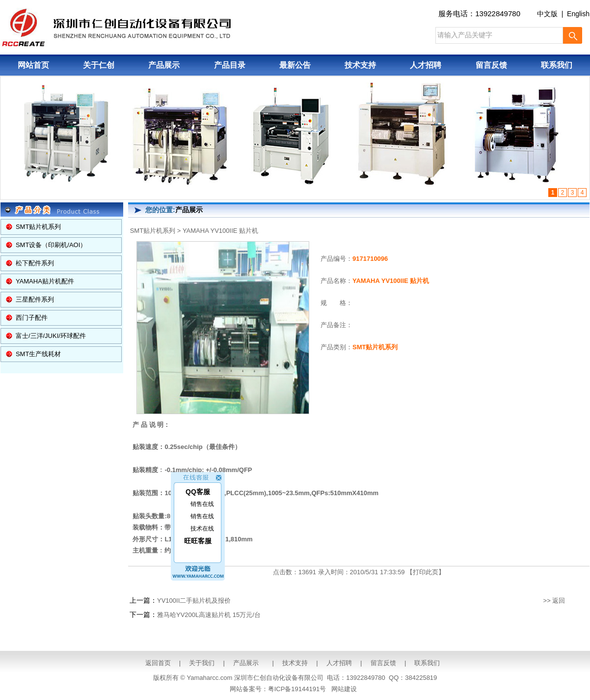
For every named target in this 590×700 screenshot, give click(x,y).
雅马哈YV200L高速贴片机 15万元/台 (209, 615)
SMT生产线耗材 (38, 354)
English (578, 14)
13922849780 (498, 14)
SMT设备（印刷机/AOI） (51, 245)
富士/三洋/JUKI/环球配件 (51, 336)
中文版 (547, 14)
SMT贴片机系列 (38, 227)
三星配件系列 (35, 299)
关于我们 (202, 663)
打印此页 (426, 572)
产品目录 (230, 65)
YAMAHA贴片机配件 (45, 281)
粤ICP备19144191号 (297, 689)
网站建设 (344, 689)
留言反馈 (491, 65)
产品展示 (164, 65)
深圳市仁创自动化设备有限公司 (279, 678)
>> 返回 (554, 601)
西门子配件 (32, 318)
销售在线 (202, 501)
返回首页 (158, 663)
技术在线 (202, 526)
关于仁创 (99, 65)
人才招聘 (426, 65)
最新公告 (295, 65)
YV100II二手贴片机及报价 (194, 601)
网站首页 (33, 65)
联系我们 (557, 65)
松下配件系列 (35, 263)
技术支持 (360, 65)
